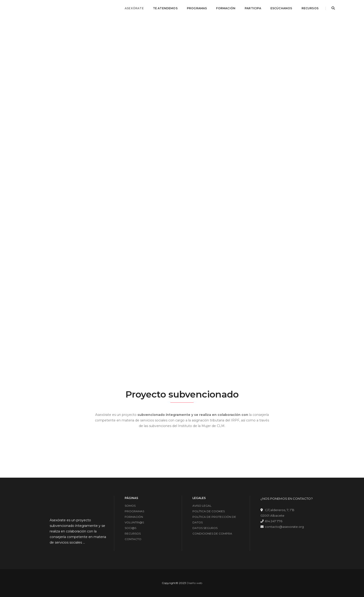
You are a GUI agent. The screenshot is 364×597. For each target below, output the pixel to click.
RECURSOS (310, 8)
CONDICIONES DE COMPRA (212, 533)
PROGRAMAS (197, 8)
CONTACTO (133, 539)
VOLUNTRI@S (134, 522)
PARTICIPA (253, 8)
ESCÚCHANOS (281, 8)
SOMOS (130, 506)
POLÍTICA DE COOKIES (209, 511)
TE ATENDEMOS (165, 8)
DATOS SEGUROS (205, 528)
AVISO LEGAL (202, 506)
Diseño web (194, 583)
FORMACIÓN (226, 8)
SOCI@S (130, 528)
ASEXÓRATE (134, 8)
